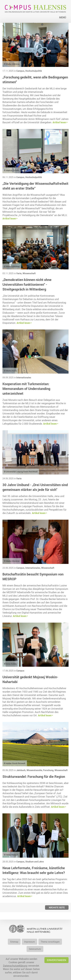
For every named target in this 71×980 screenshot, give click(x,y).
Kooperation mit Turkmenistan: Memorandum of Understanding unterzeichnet (26, 389)
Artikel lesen (59, 122)
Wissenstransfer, (35, 770)
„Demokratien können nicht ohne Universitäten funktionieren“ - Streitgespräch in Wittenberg (27, 284)
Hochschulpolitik (34, 71)
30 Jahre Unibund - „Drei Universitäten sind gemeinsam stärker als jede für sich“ (35, 487)
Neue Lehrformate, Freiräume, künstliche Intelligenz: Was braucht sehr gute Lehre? (34, 870)
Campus (20, 671)
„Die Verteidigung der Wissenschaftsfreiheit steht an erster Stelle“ (35, 186)
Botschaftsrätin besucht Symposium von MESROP (33, 577)
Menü (63, 17)
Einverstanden (56, 960)
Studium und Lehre (35, 862)
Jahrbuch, (21, 770)
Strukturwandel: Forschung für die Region (34, 776)
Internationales (24, 377)
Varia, (19, 273)
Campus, (21, 71)
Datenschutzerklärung (15, 966)
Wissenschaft (29, 273)
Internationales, (33, 568)
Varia (19, 478)
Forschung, (49, 770)
